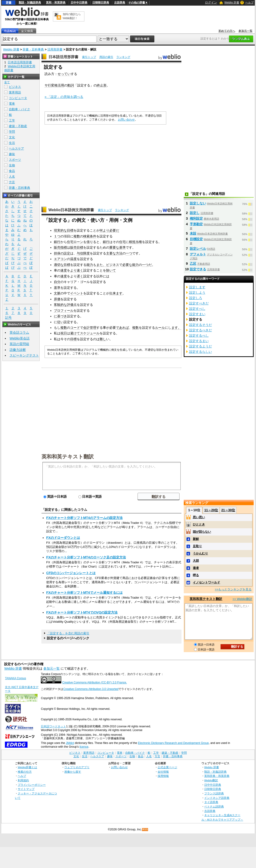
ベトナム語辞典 (214, 806)
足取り (197, 546)
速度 (64, 270)
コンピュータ (18, 98)
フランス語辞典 (214, 793)
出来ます (116, 293)
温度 (73, 259)
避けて (75, 333)
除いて (111, 270)
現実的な (60, 230)
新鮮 (196, 539)
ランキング (123, 57)
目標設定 (196, 239)
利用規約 (23, 780)
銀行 (57, 242)
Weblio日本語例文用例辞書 (71, 210)
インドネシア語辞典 (217, 798)
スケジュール (90, 333)
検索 (86, 236)
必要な (127, 265)
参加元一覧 (246, 31)
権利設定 (196, 218)
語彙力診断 (18, 350)
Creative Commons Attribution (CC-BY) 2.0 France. (95, 682)
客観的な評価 (64, 305)
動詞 (71, 85)
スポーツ (15, 160)
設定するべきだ (201, 330)
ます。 (176, 328)
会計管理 (90, 328)
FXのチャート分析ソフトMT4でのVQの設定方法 (82, 612)
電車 (12, 104)
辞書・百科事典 (33, 49)
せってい (64, 74)
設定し (195, 213)
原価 (57, 299)
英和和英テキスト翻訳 (68, 456)
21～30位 (228, 510)
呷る (196, 575)
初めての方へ (227, 31)
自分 (57, 282)
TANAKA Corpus (15, 678)
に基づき (60, 316)
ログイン (211, 2)
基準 (122, 247)
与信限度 (83, 253)
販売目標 (77, 247)
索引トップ (89, 57)
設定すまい (197, 314)
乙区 (193, 264)
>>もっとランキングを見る (233, 589)
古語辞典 (120, 3)
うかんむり (200, 553)
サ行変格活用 (54, 85)
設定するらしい (201, 352)
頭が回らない (202, 532)
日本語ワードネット (53, 726)
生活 (12, 143)
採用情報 (163, 776)
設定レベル (198, 249)
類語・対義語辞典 (30, 3)
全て (7, 82)
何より (104, 230)
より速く (77, 270)
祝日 (64, 333)
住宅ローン (75, 242)
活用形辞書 (55, 49)
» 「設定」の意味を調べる (64, 97)
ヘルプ (249, 3)
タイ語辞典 (211, 802)
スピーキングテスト (24, 355)
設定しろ (196, 298)
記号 (8, 318)
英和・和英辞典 (56, 3)
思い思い (199, 517)
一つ (129, 253)
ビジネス (113, 265)
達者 (196, 568)
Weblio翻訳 (211, 780)
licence (84, 747)
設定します (197, 287)
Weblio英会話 (20, 338)
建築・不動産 (18, 126)
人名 (12, 177)
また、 (101, 265)
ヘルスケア (16, 148)
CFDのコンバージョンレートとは (71, 573)
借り (90, 242)
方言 (12, 182)
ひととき (199, 524)
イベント (77, 293)
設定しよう (197, 293)
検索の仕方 (25, 772)
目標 (70, 230)
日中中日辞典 (79, 3)
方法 (119, 253)
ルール (160, 328)
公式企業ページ (167, 767)
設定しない (198, 203)
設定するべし (199, 336)
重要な (114, 247)
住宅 (122, 242)
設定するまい (199, 341)
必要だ (114, 230)
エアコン (60, 259)
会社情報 (163, 772)
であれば (122, 328)
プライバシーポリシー (32, 785)
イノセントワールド (206, 582)
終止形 (102, 85)
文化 (12, 137)
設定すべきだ (199, 303)
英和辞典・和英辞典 (217, 776)
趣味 (12, 154)
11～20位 (211, 510)
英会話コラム (19, 332)
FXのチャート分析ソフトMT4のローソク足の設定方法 (86, 557)
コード (75, 328)
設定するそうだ (201, 325)
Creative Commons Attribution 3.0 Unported (91, 689)
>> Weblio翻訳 (242, 599)
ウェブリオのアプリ (77, 767)
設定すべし (197, 309)
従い (60, 322)
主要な (111, 253)
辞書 (9, 3)
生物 (12, 165)
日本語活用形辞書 (63, 57)
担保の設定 (62, 253)
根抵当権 (135, 242)
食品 (12, 171)
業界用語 (15, 92)
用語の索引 (106, 57)
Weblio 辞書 (232, 3)
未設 (193, 233)
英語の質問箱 (19, 344)
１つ (57, 236)
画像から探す (73, 772)
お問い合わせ (126, 120)
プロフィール (64, 311)
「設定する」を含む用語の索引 (68, 633)
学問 (12, 132)
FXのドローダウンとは (63, 538)
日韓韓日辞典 (101, 3)
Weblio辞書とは (27, 767)
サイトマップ (26, 789)
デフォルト (198, 254)
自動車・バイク (19, 109)
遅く (80, 276)
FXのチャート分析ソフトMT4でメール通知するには (84, 593)
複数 (77, 236)
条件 (93, 236)
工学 (12, 120)
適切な (59, 265)
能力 (90, 265)
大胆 (196, 561)
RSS (145, 830)
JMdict (70, 743)
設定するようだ (201, 346)
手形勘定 (196, 224)
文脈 (57, 293)
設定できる (198, 269)
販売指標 (60, 247)
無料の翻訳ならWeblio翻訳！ (72, 16)
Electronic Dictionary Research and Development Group (173, 743)
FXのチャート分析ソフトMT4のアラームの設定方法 (84, 518)
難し (103, 339)
